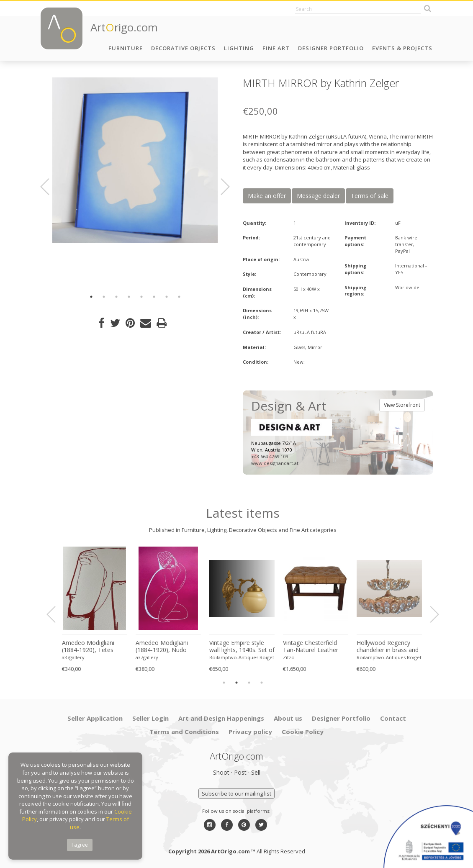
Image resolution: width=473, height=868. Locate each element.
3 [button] (116, 297)
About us (288, 718)
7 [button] (167, 297)
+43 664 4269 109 (270, 456)
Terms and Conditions (184, 732)
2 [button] (104, 297)
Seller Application (95, 718)
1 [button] (91, 297)
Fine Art (276, 48)
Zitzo (69, 657)
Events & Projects (402, 48)
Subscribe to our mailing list (236, 794)
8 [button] (179, 297)
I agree (80, 845)
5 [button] (141, 297)
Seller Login (150, 718)
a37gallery (148, 657)
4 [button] (129, 297)
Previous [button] (50, 187)
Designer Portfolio (331, 48)
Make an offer (267, 196)
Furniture (126, 48)
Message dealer (318, 196)
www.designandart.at (275, 463)
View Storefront (402, 405)
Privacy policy (250, 732)
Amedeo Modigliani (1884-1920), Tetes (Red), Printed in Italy (386, 647)
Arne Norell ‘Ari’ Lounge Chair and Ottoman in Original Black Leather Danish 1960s (94, 647)
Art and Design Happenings (221, 718)
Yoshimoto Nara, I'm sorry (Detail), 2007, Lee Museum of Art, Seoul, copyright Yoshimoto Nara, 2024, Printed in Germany (316, 647)
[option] (135, 160)
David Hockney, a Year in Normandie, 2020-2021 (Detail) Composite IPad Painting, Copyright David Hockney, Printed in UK (168, 647)
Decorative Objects (183, 48)
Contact (393, 718)
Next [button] (220, 187)
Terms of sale (370, 196)
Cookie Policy (303, 732)
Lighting (239, 48)
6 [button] (154, 297)
